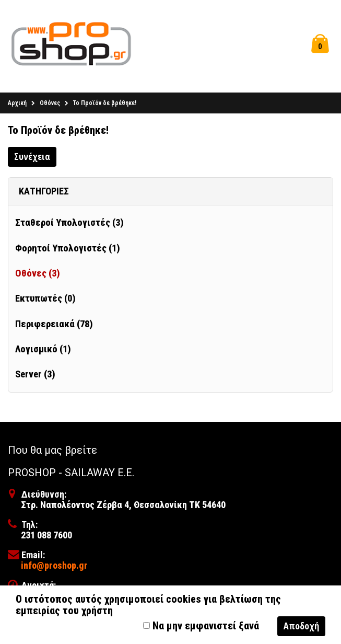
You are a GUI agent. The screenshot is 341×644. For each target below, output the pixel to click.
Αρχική (17, 105)
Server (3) (35, 376)
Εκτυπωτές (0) (45, 301)
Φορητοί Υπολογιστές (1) (68, 250)
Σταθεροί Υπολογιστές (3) (69, 225)
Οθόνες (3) (38, 275)
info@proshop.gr (54, 567)
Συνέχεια (32, 158)
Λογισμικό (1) (43, 351)
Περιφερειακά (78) (54, 326)
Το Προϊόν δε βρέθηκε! (105, 105)
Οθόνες (50, 105)
